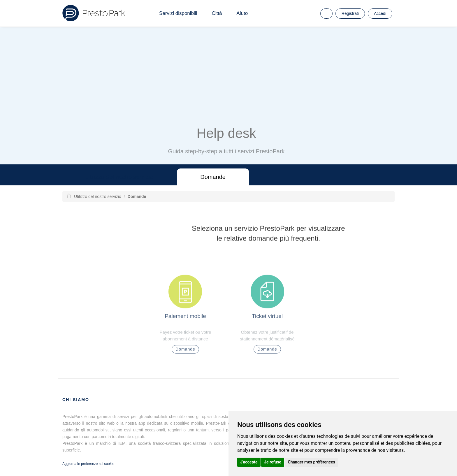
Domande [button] (185, 351)
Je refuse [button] (273, 462)
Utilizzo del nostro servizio (119, 177)
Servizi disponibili (178, 13)
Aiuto (242, 13)
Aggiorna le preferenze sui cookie (88, 464)
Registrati (350, 13)
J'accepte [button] (249, 462)
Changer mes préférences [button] (312, 462)
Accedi (380, 13)
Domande (213, 177)
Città (217, 13)
